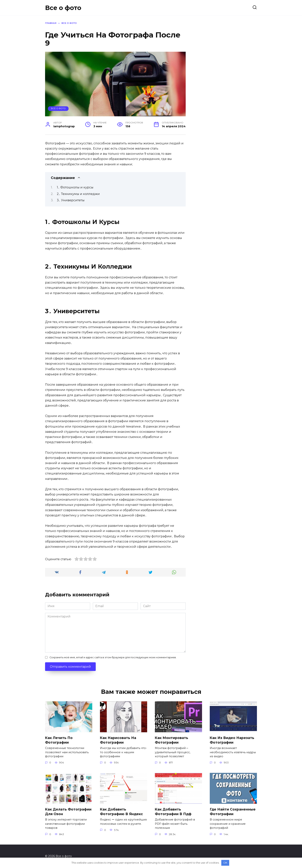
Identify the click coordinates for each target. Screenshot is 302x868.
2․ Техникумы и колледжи (78, 194)
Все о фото (63, 8)
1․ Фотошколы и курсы (75, 187)
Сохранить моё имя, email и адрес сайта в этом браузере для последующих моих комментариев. (113, 657)
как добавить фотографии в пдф (173, 812)
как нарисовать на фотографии (118, 740)
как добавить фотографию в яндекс (121, 812)
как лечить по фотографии (59, 740)
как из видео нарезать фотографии (232, 740)
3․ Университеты (71, 200)
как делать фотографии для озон (68, 812)
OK (225, 863)
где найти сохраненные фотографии (233, 812)
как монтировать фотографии (172, 740)
